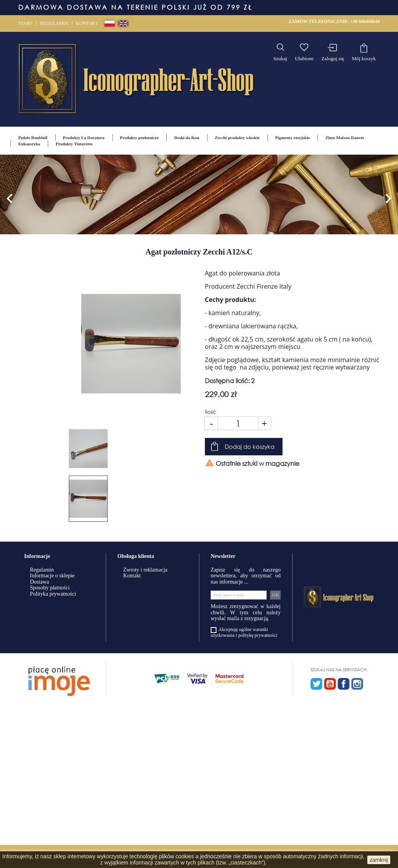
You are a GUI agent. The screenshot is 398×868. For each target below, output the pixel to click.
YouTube (330, 684)
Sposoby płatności (50, 588)
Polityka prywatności (53, 594)
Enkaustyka (29, 144)
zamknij (379, 860)
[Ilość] (238, 423)
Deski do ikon (187, 138)
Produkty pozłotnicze (140, 138)
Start (25, 23)
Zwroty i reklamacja (145, 570)
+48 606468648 (365, 21)
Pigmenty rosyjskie (292, 138)
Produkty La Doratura (84, 138)
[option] (199, 194)
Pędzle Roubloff (33, 138)
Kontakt (87, 23)
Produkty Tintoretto (74, 144)
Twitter (316, 684)
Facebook (344, 684)
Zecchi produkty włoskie (237, 138)
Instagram (357, 684)
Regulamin (54, 23)
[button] (10, 194)
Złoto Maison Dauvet (345, 138)
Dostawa (39, 582)
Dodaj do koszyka (250, 446)
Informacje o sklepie (52, 576)
